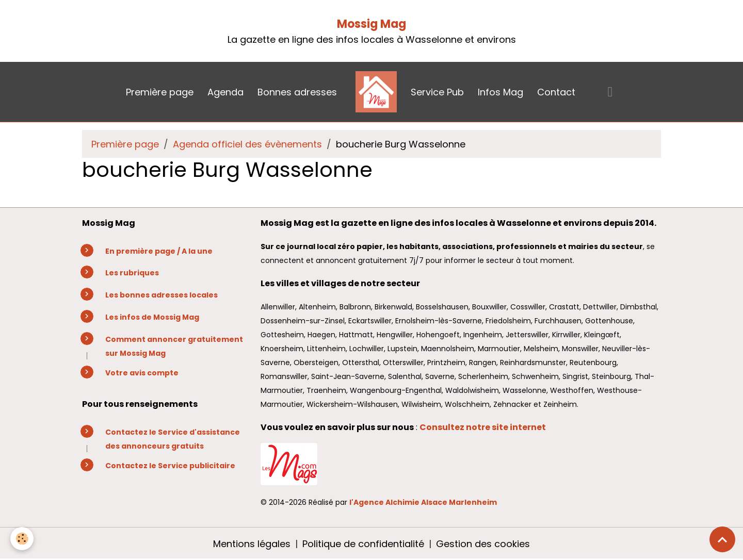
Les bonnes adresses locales (161, 295)
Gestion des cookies (483, 544)
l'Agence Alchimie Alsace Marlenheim (423, 502)
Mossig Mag (372, 24)
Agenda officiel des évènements (247, 144)
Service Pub (437, 92)
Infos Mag (500, 92)
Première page (160, 92)
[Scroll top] (722, 539)
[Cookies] (22, 539)
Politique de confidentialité (363, 544)
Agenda (225, 92)
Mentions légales (252, 544)
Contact (556, 92)
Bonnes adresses (297, 92)
